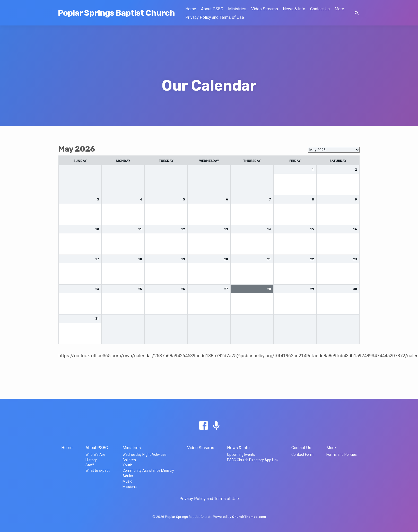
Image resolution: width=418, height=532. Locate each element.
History (91, 460)
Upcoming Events (241, 455)
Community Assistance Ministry (148, 470)
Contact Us (320, 9)
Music (127, 481)
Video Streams (265, 9)
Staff (90, 465)
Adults (128, 476)
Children (129, 460)
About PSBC (212, 9)
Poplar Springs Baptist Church (116, 13)
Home (191, 9)
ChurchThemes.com (249, 517)
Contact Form (302, 455)
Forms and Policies (342, 455)
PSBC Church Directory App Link (253, 460)
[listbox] (334, 150)
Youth (127, 465)
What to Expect (98, 470)
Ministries (237, 9)
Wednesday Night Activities (145, 455)
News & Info (294, 9)
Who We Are (95, 455)
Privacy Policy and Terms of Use (215, 17)
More (339, 9)
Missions (130, 487)
